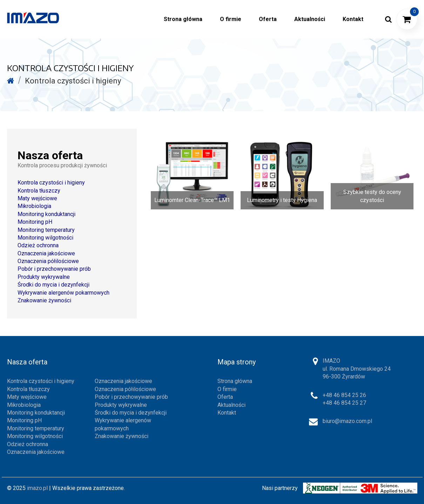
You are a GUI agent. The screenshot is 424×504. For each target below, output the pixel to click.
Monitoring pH (35, 222)
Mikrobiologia (34, 206)
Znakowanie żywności (44, 300)
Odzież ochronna (38, 245)
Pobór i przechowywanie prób (54, 269)
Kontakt (227, 413)
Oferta (225, 397)
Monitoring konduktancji (46, 214)
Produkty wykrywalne (44, 277)
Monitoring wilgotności (45, 238)
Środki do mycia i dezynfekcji (53, 285)
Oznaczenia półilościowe (48, 261)
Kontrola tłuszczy (39, 191)
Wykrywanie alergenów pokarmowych (63, 293)
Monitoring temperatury (46, 230)
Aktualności (231, 405)
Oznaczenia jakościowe (46, 253)
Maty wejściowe (37, 198)
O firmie (227, 389)
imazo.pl (37, 488)
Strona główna (235, 381)
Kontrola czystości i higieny (51, 183)
